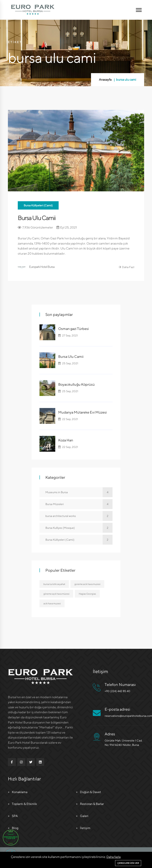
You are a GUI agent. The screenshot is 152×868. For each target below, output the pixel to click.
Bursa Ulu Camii (37, 218)
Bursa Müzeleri (79, 504)
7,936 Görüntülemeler (36, 227)
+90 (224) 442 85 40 (117, 691)
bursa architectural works (79, 516)
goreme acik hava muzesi (88, 584)
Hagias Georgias (88, 594)
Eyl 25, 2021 (67, 227)
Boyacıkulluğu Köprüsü (76, 384)
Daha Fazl (126, 267)
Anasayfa (105, 80)
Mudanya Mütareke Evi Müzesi (83, 412)
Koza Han (66, 440)
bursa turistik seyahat (54, 584)
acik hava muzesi (52, 603)
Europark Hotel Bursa (37, 267)
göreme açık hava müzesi (56, 594)
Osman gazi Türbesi (74, 329)
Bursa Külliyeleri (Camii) (38, 205)
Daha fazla (114, 857)
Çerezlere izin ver (128, 863)
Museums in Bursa (79, 492)
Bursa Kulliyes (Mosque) (79, 528)
